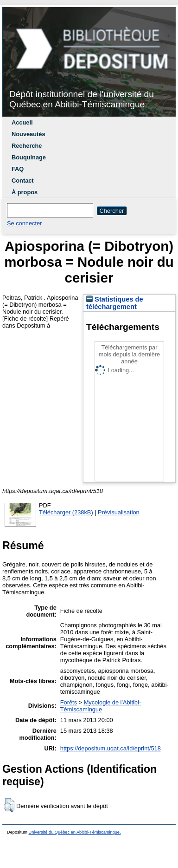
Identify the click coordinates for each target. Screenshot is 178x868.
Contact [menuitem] (23, 181)
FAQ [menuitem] (18, 169)
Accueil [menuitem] (22, 122)
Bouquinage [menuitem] (29, 157)
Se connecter (24, 223)
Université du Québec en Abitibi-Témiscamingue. (75, 832)
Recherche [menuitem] (27, 146)
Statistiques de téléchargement (115, 303)
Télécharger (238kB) (66, 512)
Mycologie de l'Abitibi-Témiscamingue (101, 706)
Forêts (69, 702)
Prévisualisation (119, 512)
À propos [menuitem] (25, 192)
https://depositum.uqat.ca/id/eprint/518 (111, 748)
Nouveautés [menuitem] (29, 134)
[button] (9, 805)
